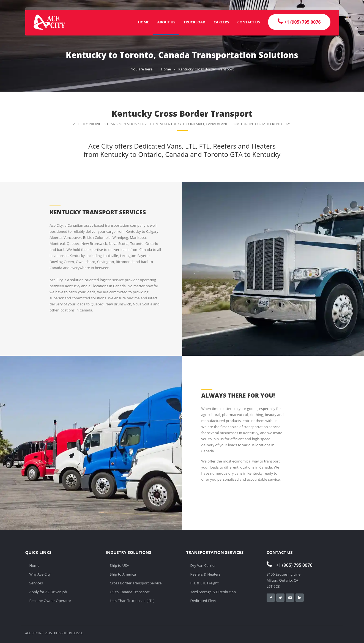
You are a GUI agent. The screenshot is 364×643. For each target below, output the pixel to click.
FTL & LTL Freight (205, 583)
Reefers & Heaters (206, 574)
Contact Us (249, 22)
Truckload (194, 22)
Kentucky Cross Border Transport (206, 69)
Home (144, 22)
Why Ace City (40, 574)
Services (36, 583)
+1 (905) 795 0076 (290, 565)
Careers (221, 22)
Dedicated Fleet (203, 601)
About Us (166, 22)
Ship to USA (119, 565)
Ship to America (123, 574)
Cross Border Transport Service (136, 583)
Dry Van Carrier (203, 565)
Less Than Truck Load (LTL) (132, 601)
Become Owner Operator (50, 601)
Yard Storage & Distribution (213, 592)
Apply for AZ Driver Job (48, 592)
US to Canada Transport (130, 592)
